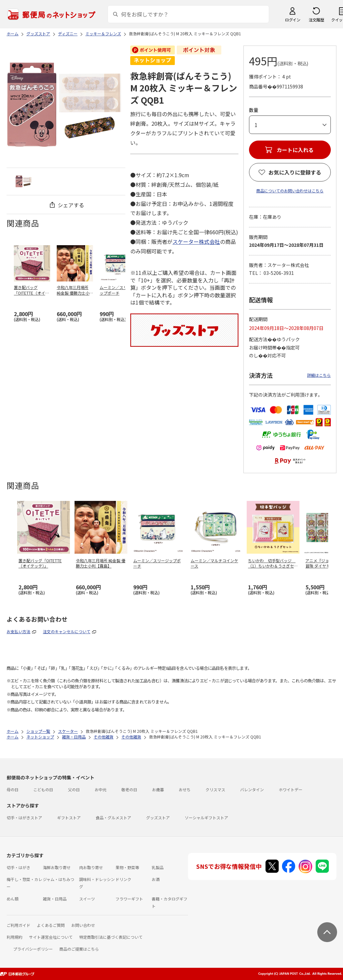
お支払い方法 (18, 631)
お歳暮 (158, 789)
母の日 (13, 789)
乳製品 (158, 867)
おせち (185, 789)
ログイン (293, 20)
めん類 (13, 899)
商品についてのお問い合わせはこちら (290, 191)
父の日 (74, 789)
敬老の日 (129, 789)
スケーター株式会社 (196, 242)
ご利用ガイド (18, 925)
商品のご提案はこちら (79, 949)
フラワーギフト (129, 899)
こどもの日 (43, 789)
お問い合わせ (83, 925)
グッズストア (158, 817)
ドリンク (123, 879)
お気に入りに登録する (295, 172)
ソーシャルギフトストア (206, 817)
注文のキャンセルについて (67, 631)
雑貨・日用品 (55, 899)
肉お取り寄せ (91, 867)
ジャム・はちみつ (59, 879)
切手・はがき (18, 867)
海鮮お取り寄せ (57, 867)
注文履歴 (316, 20)
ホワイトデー (291, 789)
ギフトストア (69, 817)
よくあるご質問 (51, 925)
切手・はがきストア (24, 817)
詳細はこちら (319, 375)
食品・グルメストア (113, 817)
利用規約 (15, 937)
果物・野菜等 (127, 867)
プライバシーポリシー (33, 949)
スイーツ (87, 899)
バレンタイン (252, 789)
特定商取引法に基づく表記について (111, 937)
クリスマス (215, 789)
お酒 (156, 879)
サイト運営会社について (51, 937)
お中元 (101, 789)
